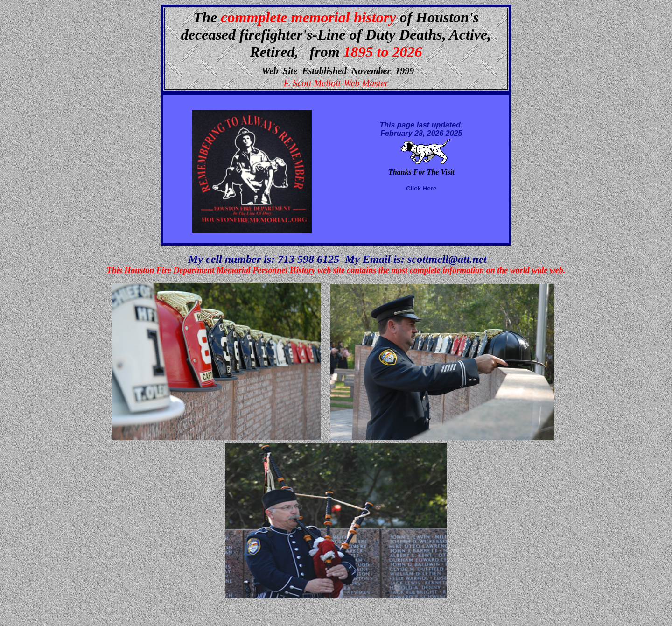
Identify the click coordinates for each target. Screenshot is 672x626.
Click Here (421, 188)
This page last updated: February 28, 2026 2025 (422, 129)
